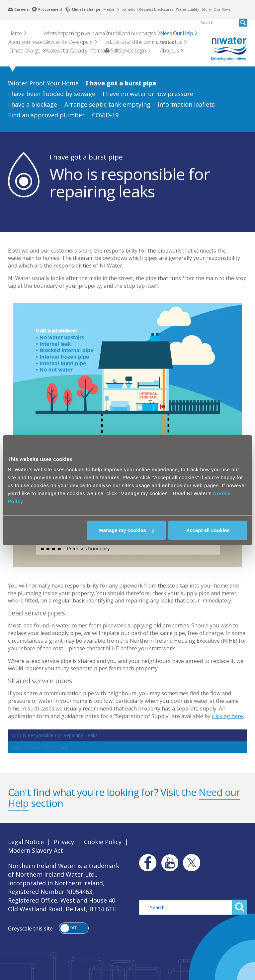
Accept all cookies (208, 530)
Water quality (187, 9)
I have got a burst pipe (86, 157)
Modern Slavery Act (36, 850)
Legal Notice (26, 842)
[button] (74, 928)
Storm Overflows (216, 9)
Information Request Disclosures (145, 9)
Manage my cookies (127, 530)
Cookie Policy (103, 842)
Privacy (64, 842)
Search (240, 907)
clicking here (227, 716)
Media (109, 9)
